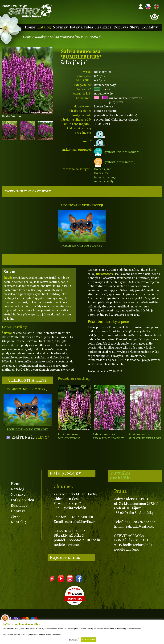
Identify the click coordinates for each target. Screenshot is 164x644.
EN (156, 6)
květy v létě (101, 173)
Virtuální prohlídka (121, 476)
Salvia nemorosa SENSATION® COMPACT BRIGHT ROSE (109, 439)
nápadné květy (104, 181)
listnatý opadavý (105, 177)
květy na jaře (103, 169)
